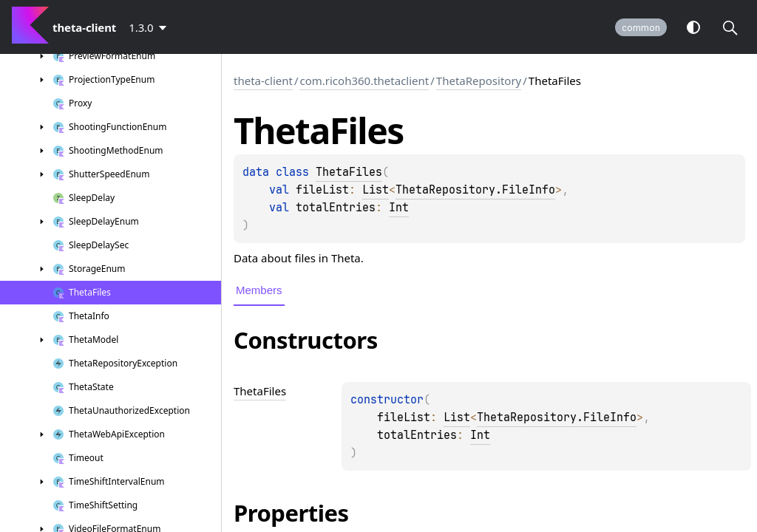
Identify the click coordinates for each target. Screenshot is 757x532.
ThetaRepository (479, 81)
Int (399, 208)
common (641, 28)
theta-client (263, 81)
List (376, 190)
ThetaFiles (349, 172)
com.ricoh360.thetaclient (364, 81)
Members (259, 290)
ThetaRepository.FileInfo (475, 190)
